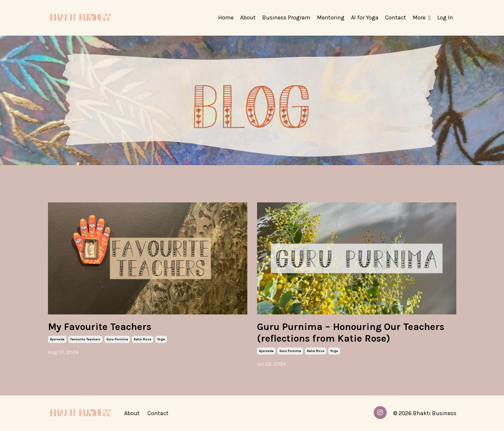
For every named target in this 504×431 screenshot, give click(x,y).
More (422, 17)
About (248, 17)
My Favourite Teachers (100, 327)
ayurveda (57, 339)
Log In (445, 17)
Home (226, 17)
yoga (161, 339)
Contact (396, 17)
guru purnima (117, 339)
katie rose (143, 339)
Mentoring (331, 17)
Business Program (286, 17)
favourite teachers (85, 339)
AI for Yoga (365, 17)
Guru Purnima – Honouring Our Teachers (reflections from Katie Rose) (351, 333)
